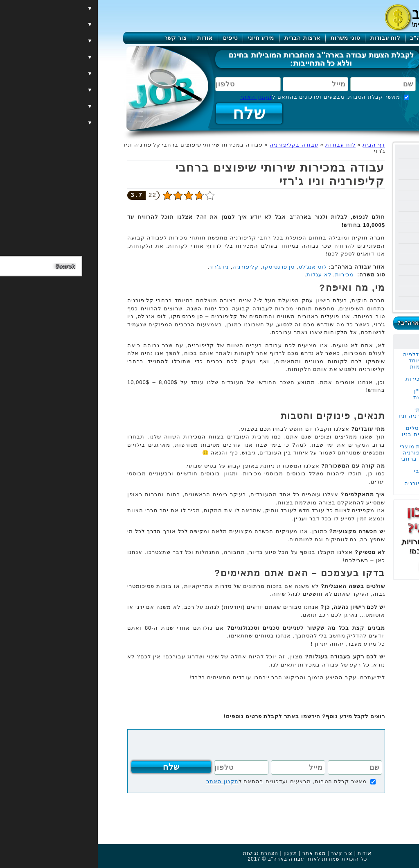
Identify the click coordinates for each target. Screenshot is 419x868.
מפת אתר (216, 853)
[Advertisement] (345, 635)
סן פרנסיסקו (181, 267)
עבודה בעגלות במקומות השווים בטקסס (345, 370)
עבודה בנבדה (362, 206)
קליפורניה (148, 267)
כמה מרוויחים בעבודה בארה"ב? (342, 323)
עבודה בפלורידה (358, 164)
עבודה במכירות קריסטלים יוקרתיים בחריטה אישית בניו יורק (341, 434)
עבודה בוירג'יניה (358, 291)
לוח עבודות (288, 38)
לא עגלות (221, 275)
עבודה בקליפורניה (356, 174)
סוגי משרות (248, 38)
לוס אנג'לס (215, 267)
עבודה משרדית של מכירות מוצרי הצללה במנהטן (343, 382)
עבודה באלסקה (359, 238)
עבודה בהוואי (362, 185)
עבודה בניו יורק (359, 153)
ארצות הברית (205, 38)
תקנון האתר (158, 97)
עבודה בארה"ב (332, 38)
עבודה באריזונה (359, 217)
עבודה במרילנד (360, 281)
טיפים (133, 38)
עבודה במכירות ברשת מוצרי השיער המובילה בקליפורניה (340, 450)
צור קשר (78, 38)
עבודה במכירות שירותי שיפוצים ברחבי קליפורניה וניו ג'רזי (339, 416)
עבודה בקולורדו (359, 302)
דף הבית (276, 145)
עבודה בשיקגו (362, 249)
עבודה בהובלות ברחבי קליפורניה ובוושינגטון (347, 474)
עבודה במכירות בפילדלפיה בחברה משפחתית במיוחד (342, 357)
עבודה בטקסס (361, 196)
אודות (107, 38)
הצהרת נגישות (163, 853)
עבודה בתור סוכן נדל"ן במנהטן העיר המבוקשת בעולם (347, 397)
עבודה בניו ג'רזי (359, 270)
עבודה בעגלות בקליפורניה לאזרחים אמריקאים (342, 486)
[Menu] (387, 17)
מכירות (247, 275)
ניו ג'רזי (121, 267)
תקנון (193, 853)
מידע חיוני (163, 38)
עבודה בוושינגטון (358, 259)
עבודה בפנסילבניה (356, 227)
